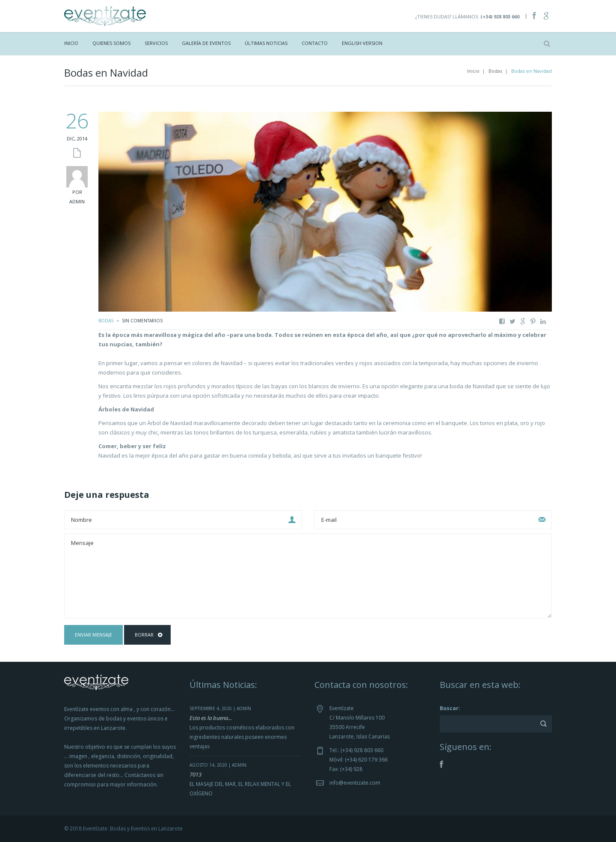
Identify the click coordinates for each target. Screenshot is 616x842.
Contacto (315, 43)
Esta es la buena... (211, 718)
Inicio (71, 43)
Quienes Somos (111, 43)
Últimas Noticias (266, 43)
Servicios (156, 43)
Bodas (495, 71)
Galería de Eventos (206, 43)
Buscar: (450, 708)
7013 (195, 774)
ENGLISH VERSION (362, 43)
